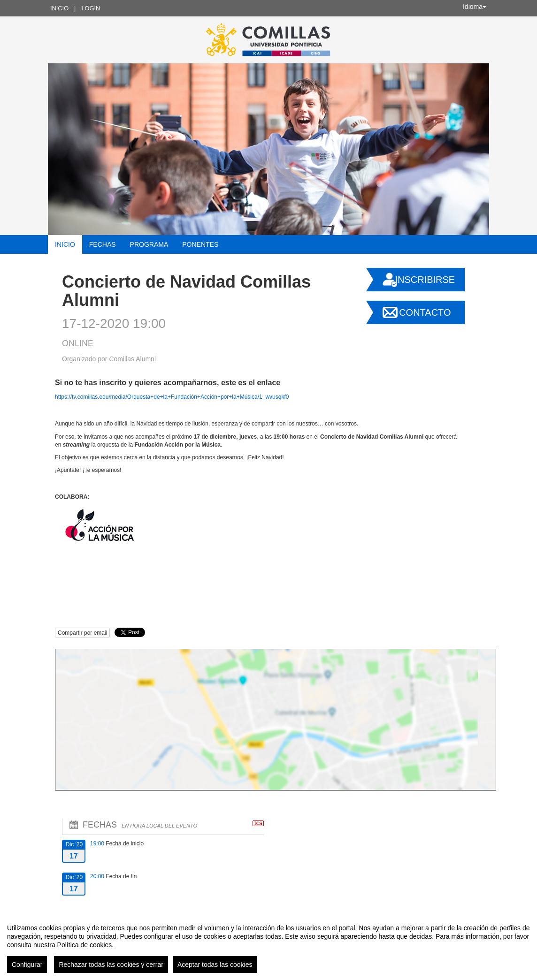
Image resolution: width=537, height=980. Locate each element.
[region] (268, 945)
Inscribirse (425, 280)
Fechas (103, 244)
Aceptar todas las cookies (215, 965)
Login (91, 8)
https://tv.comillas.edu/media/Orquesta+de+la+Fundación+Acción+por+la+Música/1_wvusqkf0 (172, 397)
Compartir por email (82, 633)
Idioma (475, 7)
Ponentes (200, 244)
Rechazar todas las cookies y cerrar (111, 965)
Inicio (59, 8)
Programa (149, 244)
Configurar (27, 965)
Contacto (425, 312)
